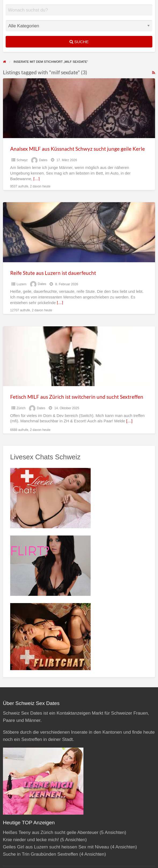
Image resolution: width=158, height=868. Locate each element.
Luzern (22, 284)
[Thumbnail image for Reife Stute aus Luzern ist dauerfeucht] (79, 232)
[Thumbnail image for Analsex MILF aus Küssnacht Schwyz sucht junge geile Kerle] (79, 108)
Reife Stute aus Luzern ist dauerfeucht (53, 273)
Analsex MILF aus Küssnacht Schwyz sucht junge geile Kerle (78, 149)
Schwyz (22, 160)
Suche (79, 42)
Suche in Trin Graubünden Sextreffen (41, 854)
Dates (43, 160)
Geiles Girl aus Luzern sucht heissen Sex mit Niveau (56, 847)
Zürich (21, 408)
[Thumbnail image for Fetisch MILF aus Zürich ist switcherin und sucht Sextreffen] (79, 356)
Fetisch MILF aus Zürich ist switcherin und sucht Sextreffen (77, 397)
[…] (36, 179)
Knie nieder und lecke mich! (31, 840)
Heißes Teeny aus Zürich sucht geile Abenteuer (51, 832)
